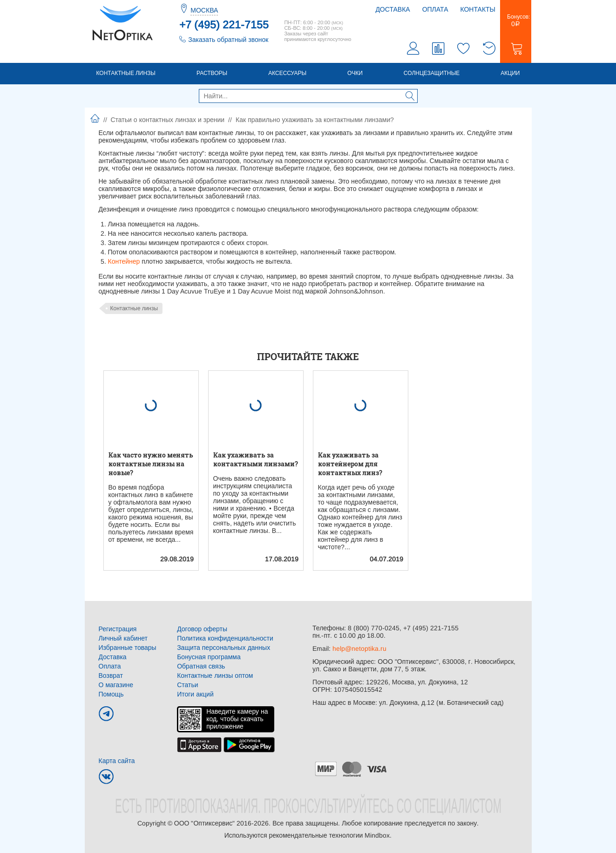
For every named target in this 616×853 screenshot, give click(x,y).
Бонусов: (516, 20)
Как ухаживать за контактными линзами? (256, 459)
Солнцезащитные (432, 73)
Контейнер (124, 261)
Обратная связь (201, 666)
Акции (510, 73)
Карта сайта (117, 761)
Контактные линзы (126, 73)
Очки (355, 73)
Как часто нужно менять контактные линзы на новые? (151, 464)
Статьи (187, 685)
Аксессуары (287, 73)
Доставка (393, 9)
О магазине (116, 685)
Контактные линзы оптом (215, 676)
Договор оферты (202, 629)
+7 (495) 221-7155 (224, 25)
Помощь (111, 694)
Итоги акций (195, 694)
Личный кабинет (123, 638)
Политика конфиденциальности (225, 638)
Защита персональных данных (223, 648)
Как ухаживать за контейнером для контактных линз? (350, 464)
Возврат (111, 676)
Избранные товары (128, 648)
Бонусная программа (209, 657)
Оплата (435, 9)
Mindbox (377, 835)
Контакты (478, 9)
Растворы (212, 73)
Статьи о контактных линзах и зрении (168, 120)
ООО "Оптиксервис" (204, 823)
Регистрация (118, 629)
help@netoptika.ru (359, 648)
